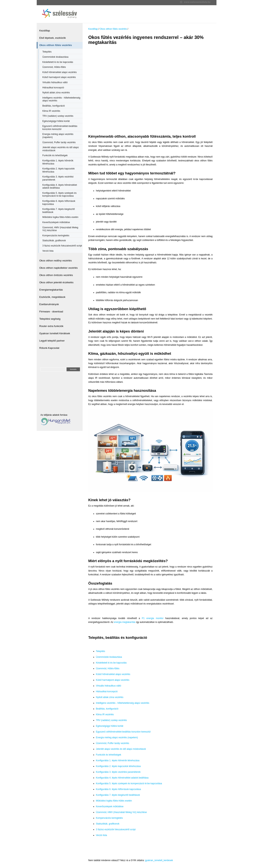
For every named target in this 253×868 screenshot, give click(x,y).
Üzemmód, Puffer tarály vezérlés (59, 142)
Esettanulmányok (49, 304)
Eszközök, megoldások (52, 297)
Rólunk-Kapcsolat (49, 348)
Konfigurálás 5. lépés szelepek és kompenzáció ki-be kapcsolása (60, 195)
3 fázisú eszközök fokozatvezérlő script (62, 246)
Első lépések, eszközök (53, 38)
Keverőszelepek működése (56, 222)
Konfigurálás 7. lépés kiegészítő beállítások (59, 211)
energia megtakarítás (125, 622)
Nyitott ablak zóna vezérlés (56, 93)
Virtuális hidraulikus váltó (55, 82)
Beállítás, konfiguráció (54, 106)
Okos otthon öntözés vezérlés (56, 275)
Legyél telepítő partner (52, 341)
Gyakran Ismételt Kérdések (55, 333)
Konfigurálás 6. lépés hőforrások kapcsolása (59, 203)
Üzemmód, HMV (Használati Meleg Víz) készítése (60, 229)
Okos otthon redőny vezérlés (56, 261)
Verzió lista (48, 251)
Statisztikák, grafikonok (54, 241)
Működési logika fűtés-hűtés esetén (60, 217)
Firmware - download (51, 312)
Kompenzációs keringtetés (56, 236)
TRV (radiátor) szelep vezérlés (58, 116)
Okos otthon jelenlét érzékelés (57, 282)
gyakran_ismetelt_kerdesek (159, 860)
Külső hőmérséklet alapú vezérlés (60, 72)
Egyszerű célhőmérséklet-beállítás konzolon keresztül (60, 128)
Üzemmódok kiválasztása (55, 57)
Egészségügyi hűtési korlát (56, 121)
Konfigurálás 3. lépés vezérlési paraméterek (58, 178)
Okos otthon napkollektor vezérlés (59, 268)
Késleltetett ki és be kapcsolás (58, 62)
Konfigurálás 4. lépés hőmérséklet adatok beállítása (60, 186)
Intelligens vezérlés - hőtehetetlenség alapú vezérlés (61, 99)
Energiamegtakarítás (51, 290)
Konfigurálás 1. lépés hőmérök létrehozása (58, 162)
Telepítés (47, 52)
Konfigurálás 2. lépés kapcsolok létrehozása (59, 170)
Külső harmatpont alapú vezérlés (59, 77)
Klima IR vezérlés (51, 111)
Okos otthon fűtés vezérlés (56, 45)
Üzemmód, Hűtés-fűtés (54, 67)
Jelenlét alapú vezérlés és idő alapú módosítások (61, 149)
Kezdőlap (45, 31)
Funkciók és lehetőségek (55, 155)
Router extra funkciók (51, 326)
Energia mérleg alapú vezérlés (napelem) (58, 136)
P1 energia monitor (153, 618)
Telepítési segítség (50, 319)
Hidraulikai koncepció (53, 88)
